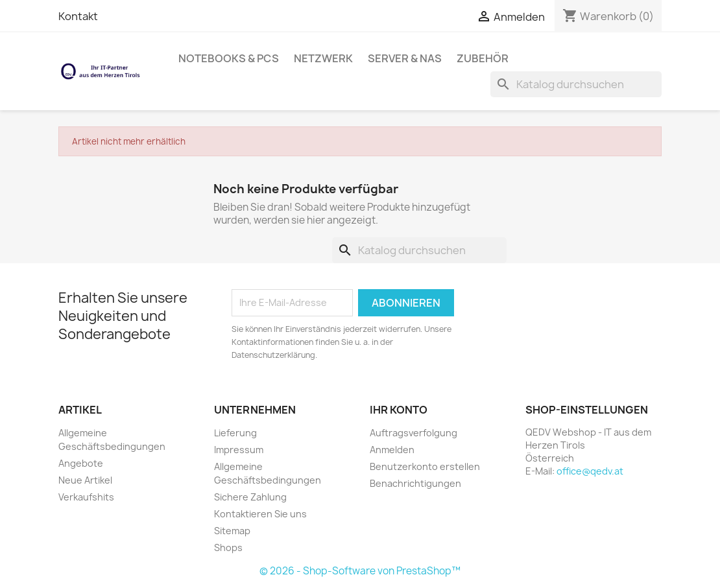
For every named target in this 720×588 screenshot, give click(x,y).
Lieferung (235, 433)
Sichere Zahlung (250, 497)
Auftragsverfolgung (414, 433)
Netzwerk (323, 58)
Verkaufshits (86, 497)
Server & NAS (405, 58)
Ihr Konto (399, 410)
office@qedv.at (590, 471)
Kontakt (78, 16)
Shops (228, 547)
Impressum (239, 450)
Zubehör (483, 58)
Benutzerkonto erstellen (425, 466)
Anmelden (392, 450)
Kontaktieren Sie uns (260, 514)
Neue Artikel (85, 480)
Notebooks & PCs (229, 58)
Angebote (81, 463)
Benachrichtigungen (415, 483)
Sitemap (232, 531)
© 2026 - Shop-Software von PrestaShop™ (360, 571)
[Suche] (576, 84)
